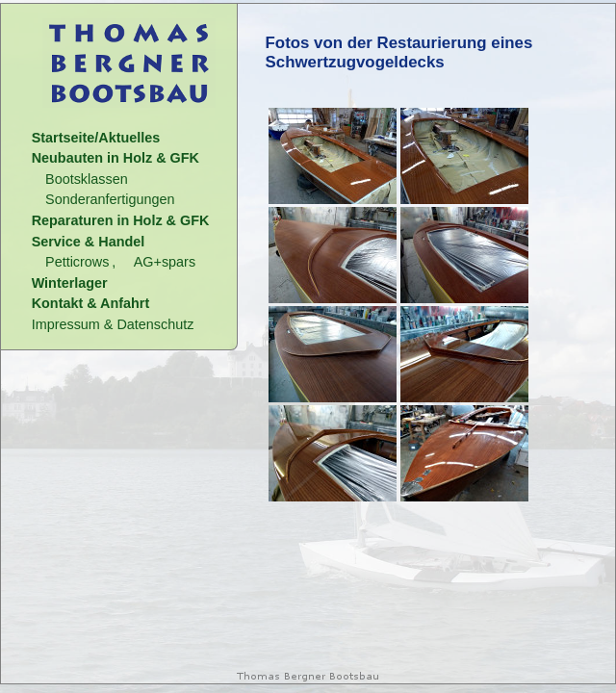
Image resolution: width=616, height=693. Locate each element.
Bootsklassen (87, 179)
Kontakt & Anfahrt (91, 303)
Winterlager (70, 283)
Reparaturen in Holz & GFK (121, 220)
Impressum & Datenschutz (113, 324)
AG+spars (165, 262)
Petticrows (77, 262)
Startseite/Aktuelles (96, 138)
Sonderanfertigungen (110, 199)
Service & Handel (89, 242)
